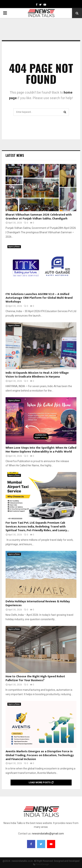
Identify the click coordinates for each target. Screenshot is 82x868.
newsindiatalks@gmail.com (48, 834)
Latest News (15, 155)
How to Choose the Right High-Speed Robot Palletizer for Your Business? (35, 678)
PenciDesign (42, 864)
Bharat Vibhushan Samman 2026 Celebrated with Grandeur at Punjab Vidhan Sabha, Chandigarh (39, 217)
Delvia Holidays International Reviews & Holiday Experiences (38, 603)
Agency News (14, 167)
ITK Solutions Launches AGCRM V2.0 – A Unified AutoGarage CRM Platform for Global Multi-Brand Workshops (39, 298)
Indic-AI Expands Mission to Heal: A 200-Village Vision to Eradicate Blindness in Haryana (37, 375)
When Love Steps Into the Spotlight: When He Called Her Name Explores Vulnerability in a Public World (41, 450)
